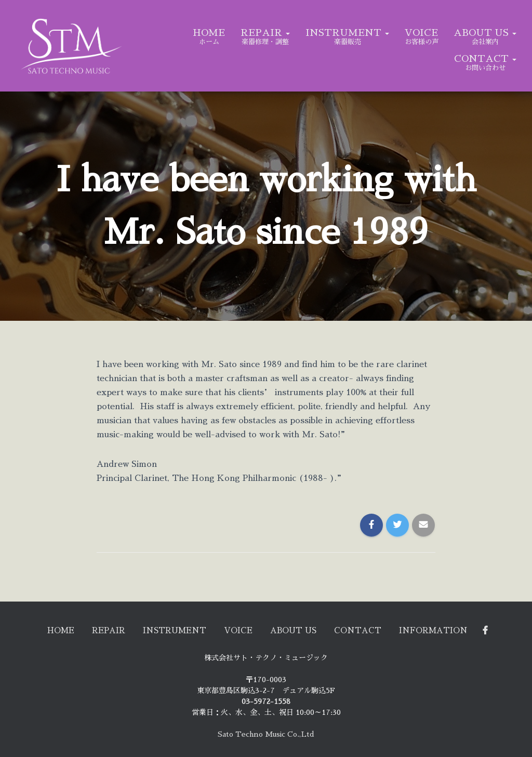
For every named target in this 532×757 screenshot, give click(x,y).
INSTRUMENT (347, 33)
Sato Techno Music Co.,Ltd (266, 734)
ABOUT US (485, 33)
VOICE (421, 33)
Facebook (515, 630)
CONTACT (485, 59)
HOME (209, 33)
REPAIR (265, 33)
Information (457, 630)
